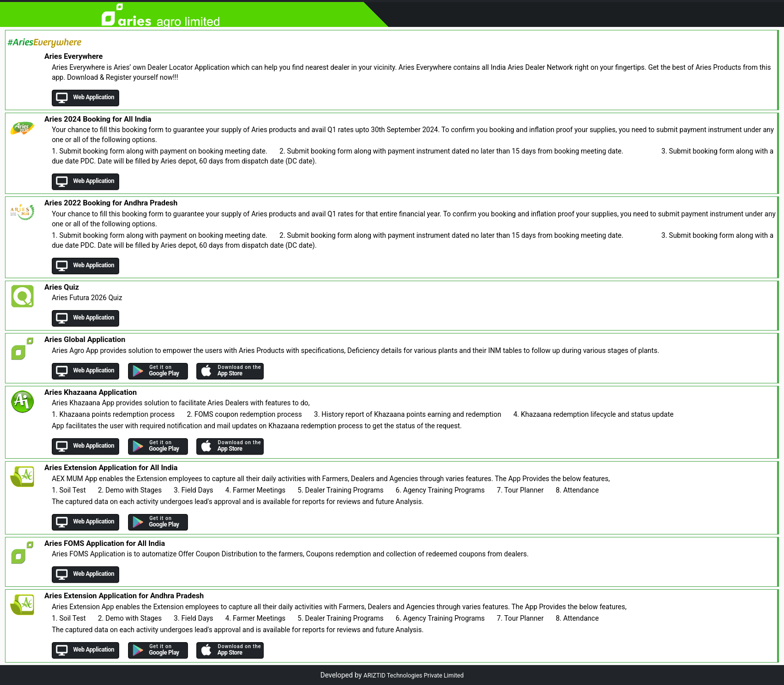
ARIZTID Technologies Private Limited (413, 676)
